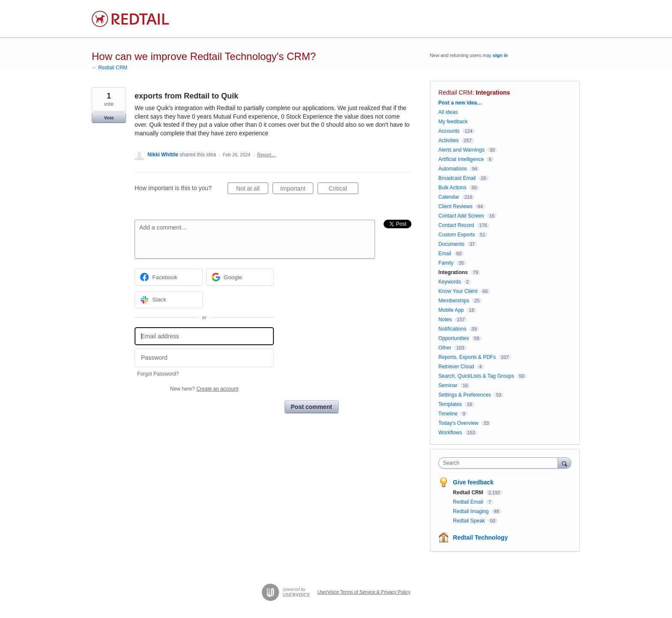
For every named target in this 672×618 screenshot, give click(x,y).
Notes (445, 319)
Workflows (450, 433)
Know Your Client (458, 291)
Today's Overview (459, 423)
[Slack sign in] (169, 300)
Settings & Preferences (465, 395)
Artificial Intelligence (461, 159)
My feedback (453, 122)
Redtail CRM (455, 93)
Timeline (448, 414)
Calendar (449, 197)
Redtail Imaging (472, 511)
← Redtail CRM (109, 68)
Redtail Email (469, 502)
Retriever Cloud (456, 367)
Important (297, 190)
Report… (267, 155)
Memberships (454, 301)
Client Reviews (455, 206)
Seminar (448, 385)
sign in (500, 55)
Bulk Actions (452, 188)
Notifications (452, 329)
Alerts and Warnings (462, 150)
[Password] (204, 358)
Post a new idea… (460, 103)
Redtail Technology (480, 537)
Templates (450, 404)
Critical (343, 190)
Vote (109, 118)
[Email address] (204, 336)
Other (445, 348)
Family (446, 263)
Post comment (312, 407)
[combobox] (500, 463)
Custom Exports (457, 235)
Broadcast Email (457, 178)
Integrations (493, 93)
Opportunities (454, 338)
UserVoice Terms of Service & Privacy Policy (364, 592)
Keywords (450, 282)
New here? (204, 389)
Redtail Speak (470, 521)
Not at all (252, 190)
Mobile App (451, 310)
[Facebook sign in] (169, 277)
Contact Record (456, 225)
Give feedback (473, 482)
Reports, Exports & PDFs (467, 357)
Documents (451, 244)
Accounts (449, 131)
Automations (453, 169)
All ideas (448, 112)
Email (445, 254)
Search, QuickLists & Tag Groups (476, 376)
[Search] (564, 463)
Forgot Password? (158, 374)
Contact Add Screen (461, 216)
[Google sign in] (240, 277)
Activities (448, 140)
